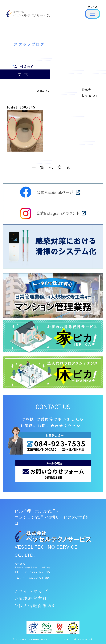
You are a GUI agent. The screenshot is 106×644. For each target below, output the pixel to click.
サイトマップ (33, 591)
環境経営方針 (33, 598)
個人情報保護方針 (38, 606)
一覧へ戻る (53, 167)
